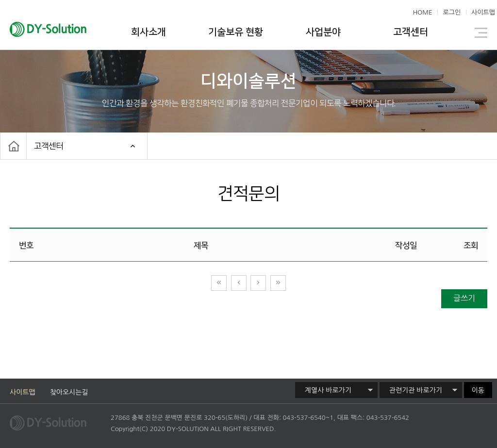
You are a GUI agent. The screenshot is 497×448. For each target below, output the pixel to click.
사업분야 (323, 32)
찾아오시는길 (69, 392)
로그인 (452, 12)
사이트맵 (483, 12)
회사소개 (149, 32)
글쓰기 (464, 298)
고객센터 (411, 32)
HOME (423, 12)
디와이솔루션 (63, 31)
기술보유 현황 (236, 32)
